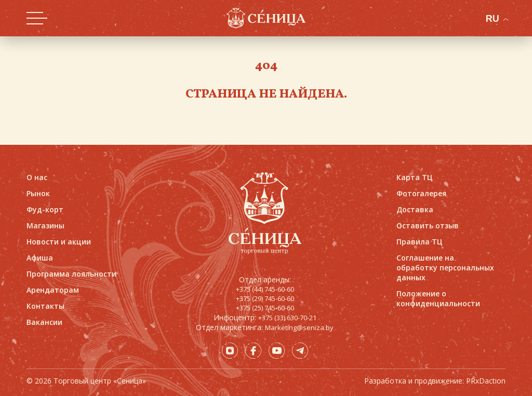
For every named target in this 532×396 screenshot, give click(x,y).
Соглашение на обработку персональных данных (445, 268)
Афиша (40, 258)
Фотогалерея (421, 193)
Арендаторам (53, 290)
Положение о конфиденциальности (438, 298)
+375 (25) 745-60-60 (265, 308)
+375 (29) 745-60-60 (265, 298)
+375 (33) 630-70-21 (287, 318)
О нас (37, 177)
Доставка (415, 209)
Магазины (45, 226)
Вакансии (44, 322)
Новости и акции (59, 242)
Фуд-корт (45, 209)
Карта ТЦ (415, 177)
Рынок (38, 193)
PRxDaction (486, 381)
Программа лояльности (71, 274)
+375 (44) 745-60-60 (265, 289)
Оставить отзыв (428, 226)
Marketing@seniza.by (299, 327)
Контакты (45, 306)
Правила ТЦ (420, 242)
